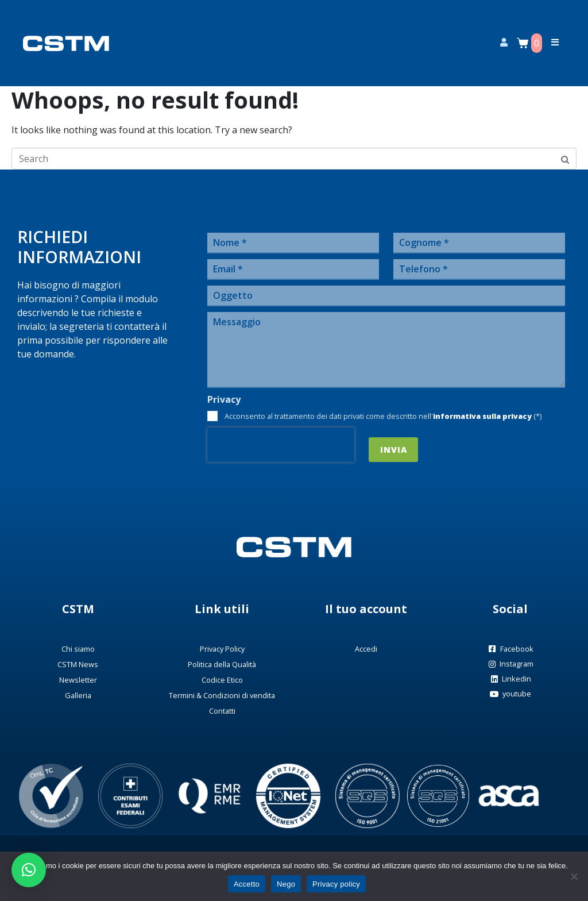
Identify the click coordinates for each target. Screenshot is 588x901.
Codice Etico (222, 680)
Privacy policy (336, 884)
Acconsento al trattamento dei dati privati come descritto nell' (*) (383, 416)
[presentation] (281, 445)
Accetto (247, 884)
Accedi (366, 649)
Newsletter (78, 680)
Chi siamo (78, 649)
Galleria (78, 695)
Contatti (222, 711)
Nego (286, 884)
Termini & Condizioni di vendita (222, 695)
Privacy (224, 400)
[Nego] (574, 876)
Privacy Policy (222, 649)
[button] (29, 870)
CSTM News (78, 664)
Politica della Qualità (222, 664)
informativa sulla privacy (482, 416)
